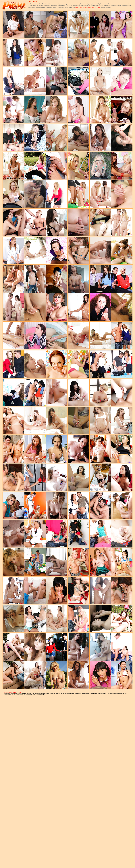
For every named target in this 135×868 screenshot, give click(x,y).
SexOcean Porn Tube (94, 7)
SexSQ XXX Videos (81, 7)
